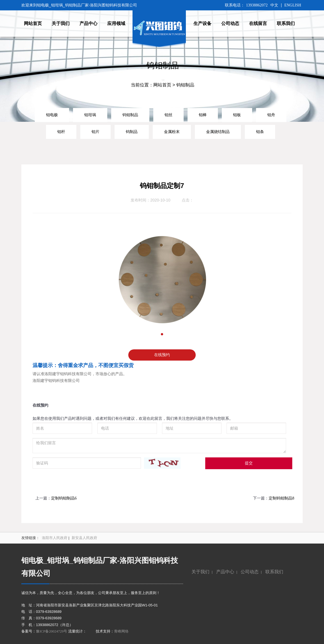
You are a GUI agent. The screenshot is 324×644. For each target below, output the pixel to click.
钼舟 (271, 115)
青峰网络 (121, 631)
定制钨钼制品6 (64, 498)
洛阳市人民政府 (55, 538)
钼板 (237, 115)
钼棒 (203, 115)
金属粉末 (172, 132)
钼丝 (168, 115)
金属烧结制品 (218, 132)
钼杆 (61, 132)
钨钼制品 (130, 115)
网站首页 (162, 85)
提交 (249, 463)
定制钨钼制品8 (281, 498)
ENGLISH (293, 5)
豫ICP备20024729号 (52, 631)
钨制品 (132, 132)
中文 (274, 5)
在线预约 (162, 355)
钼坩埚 (90, 115)
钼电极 (52, 115)
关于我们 (200, 572)
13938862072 (257, 5)
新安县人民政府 (84, 538)
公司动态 (250, 572)
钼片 (95, 132)
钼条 (260, 132)
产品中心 (225, 572)
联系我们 (274, 572)
